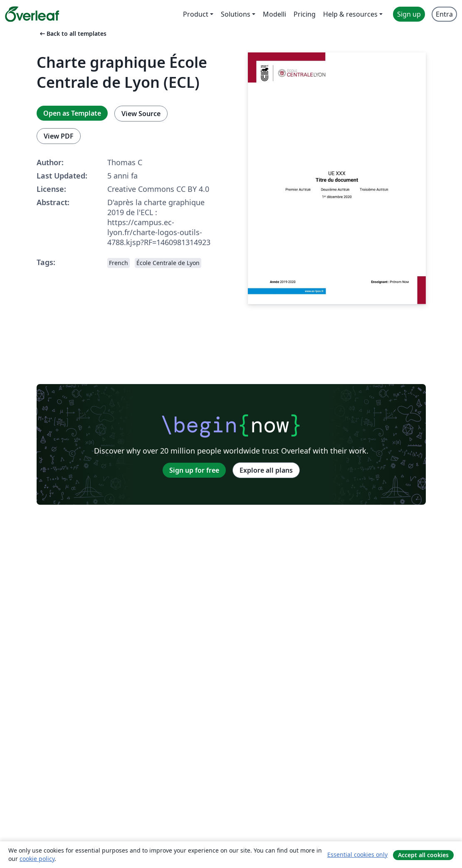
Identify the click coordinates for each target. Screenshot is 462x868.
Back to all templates (72, 33)
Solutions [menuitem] (236, 14)
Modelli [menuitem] (274, 14)
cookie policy (37, 859)
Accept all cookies (423, 855)
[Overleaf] (32, 14)
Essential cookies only (357, 854)
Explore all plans (266, 470)
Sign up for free (194, 470)
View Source (141, 114)
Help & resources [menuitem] (350, 14)
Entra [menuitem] (444, 14)
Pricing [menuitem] (305, 14)
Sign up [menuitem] (409, 14)
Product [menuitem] (196, 14)
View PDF (59, 136)
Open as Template (72, 113)
